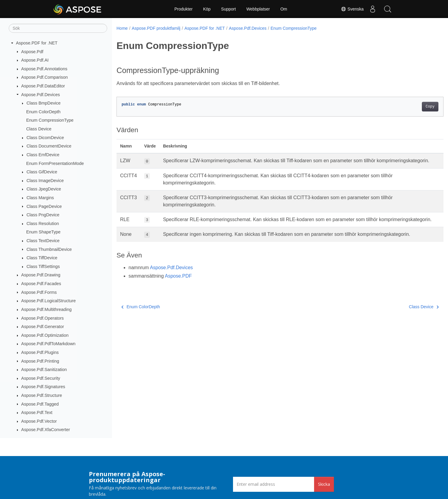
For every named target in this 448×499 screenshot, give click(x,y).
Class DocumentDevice (49, 146)
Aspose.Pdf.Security (41, 378)
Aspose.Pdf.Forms (39, 292)
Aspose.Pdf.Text (37, 412)
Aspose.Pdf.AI (35, 60)
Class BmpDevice (44, 103)
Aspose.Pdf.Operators (43, 318)
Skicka (324, 484)
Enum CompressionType (50, 120)
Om (284, 9)
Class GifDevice (42, 172)
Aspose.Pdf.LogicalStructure (49, 301)
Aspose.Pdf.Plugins (40, 352)
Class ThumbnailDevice (49, 249)
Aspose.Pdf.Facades (41, 284)
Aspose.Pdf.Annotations (44, 69)
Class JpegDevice (44, 189)
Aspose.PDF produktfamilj (156, 28)
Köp (207, 9)
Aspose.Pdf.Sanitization (44, 370)
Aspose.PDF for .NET (37, 43)
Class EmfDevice (43, 155)
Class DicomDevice (45, 138)
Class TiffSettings (43, 266)
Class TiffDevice (42, 258)
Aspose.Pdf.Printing (40, 361)
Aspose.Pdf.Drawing (41, 275)
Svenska (352, 9)
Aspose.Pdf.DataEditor (43, 86)
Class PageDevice (44, 206)
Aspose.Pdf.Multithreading (47, 309)
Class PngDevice (43, 215)
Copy (407, 107)
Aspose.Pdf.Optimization (45, 335)
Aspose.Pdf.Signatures (43, 387)
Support (228, 9)
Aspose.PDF (178, 290)
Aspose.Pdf (32, 52)
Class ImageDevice (45, 181)
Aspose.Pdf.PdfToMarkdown (48, 344)
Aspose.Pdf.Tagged (40, 404)
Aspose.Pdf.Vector (39, 421)
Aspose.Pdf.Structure (42, 395)
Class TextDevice (43, 241)
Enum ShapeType (43, 232)
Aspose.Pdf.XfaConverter (46, 430)
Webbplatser (258, 9)
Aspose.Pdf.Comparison (45, 77)
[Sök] (58, 28)
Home (122, 28)
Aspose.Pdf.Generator (43, 327)
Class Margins (40, 198)
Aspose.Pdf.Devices (41, 95)
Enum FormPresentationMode (55, 163)
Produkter (184, 9)
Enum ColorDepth (43, 112)
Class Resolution (43, 224)
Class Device (39, 129)
